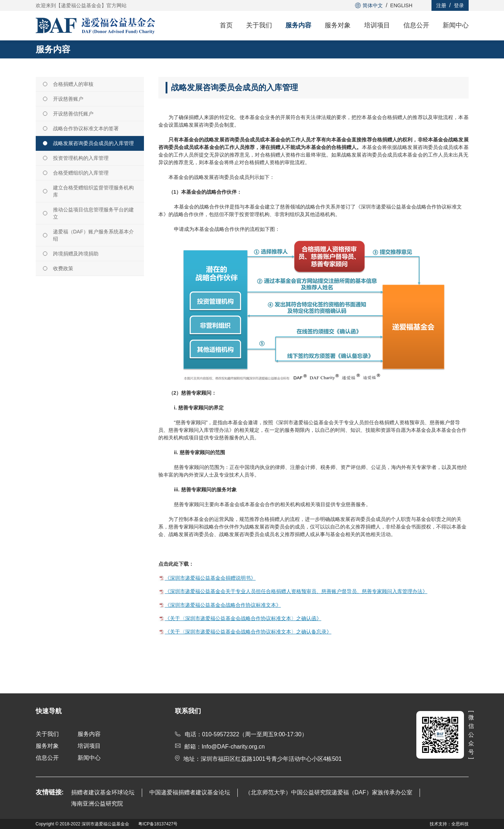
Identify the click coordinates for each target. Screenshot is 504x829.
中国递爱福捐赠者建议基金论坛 (190, 792)
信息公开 (416, 25)
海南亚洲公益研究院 (97, 804)
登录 (459, 5)
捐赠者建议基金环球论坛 (103, 792)
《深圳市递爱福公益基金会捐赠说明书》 (210, 578)
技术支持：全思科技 (449, 824)
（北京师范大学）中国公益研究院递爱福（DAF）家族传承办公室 (329, 792)
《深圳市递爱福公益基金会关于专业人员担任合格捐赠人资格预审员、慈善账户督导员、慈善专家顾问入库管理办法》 (296, 591)
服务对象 (338, 25)
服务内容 (298, 25)
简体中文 (369, 5)
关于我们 (259, 25)
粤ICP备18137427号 (158, 824)
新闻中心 (456, 25)
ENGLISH (401, 5)
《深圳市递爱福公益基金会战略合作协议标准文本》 (223, 605)
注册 (441, 5)
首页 (226, 25)
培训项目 (377, 25)
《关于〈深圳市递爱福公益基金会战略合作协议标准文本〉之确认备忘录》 (248, 632)
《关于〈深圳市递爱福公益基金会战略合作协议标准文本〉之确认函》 (243, 618)
